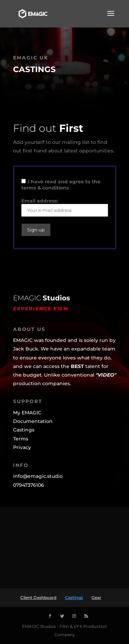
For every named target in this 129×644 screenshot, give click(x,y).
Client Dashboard (38, 597)
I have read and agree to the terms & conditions (61, 185)
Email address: (65, 207)
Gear (96, 597)
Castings (74, 597)
